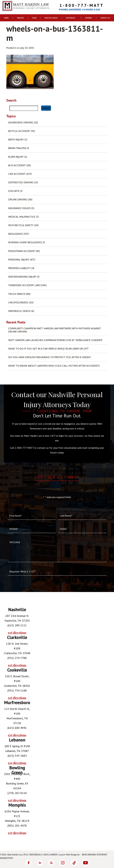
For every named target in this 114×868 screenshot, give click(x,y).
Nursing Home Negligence (25, 242)
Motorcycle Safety (21, 225)
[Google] (51, 863)
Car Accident (17, 174)
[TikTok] (74, 863)
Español (89, 18)
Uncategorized (18, 302)
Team (34, 18)
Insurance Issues (19, 208)
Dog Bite (14, 191)
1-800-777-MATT (82, 5)
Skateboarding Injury (22, 277)
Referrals (36, 855)
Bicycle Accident (19, 131)
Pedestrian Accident (22, 251)
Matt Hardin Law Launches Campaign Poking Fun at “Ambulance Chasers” (56, 340)
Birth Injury (16, 140)
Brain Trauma (17, 148)
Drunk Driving (18, 200)
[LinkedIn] (40, 863)
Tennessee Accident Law (24, 285)
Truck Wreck (17, 294)
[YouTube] (85, 863)
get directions (17, 633)
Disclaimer (50, 855)
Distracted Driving (21, 182)
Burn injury (16, 157)
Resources (71, 18)
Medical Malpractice (22, 217)
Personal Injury (19, 260)
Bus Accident (17, 165)
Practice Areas (51, 18)
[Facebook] (29, 863)
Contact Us (105, 18)
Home (6, 18)
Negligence (16, 234)
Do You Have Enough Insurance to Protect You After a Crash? (49, 357)
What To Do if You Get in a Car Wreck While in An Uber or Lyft (48, 349)
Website (20, 18)
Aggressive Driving (21, 122)
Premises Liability (19, 268)
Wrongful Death (19, 311)
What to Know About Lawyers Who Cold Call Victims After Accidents (54, 366)
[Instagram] (63, 863)
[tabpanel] (17, 621)
